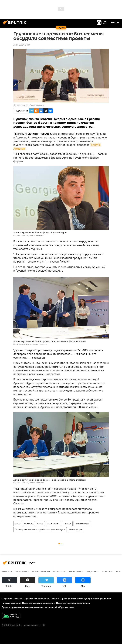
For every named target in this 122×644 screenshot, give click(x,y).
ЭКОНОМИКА (53, 524)
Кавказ (40, 524)
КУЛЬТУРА (107, 572)
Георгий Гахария (82, 524)
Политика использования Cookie (73, 603)
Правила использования (37, 599)
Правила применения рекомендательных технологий (29, 607)
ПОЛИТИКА (59, 572)
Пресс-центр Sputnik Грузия (91, 599)
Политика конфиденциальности (39, 603)
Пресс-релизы (68, 599)
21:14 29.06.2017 (22, 45)
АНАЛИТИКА (22, 572)
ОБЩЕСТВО (92, 572)
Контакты (18, 599)
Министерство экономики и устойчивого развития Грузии (40, 530)
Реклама (55, 599)
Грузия (18, 524)
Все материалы (41, 572)
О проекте (7, 599)
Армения (67, 524)
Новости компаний (11, 603)
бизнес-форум (75, 530)
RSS (109, 599)
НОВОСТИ (29, 524)
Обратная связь (66, 607)
